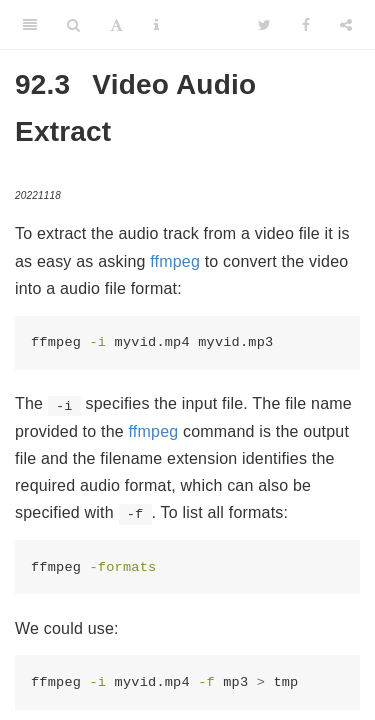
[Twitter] (264, 25)
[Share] (346, 25)
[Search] (73, 25)
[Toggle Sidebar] (30, 25)
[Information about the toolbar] (156, 25)
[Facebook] (306, 25)
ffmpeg (175, 261)
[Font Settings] (116, 25)
